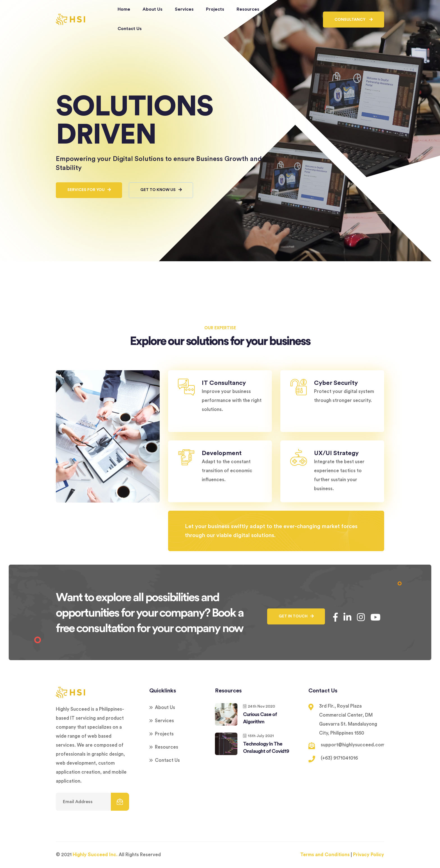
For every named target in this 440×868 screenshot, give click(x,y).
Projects (215, 9)
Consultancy (354, 20)
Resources (248, 9)
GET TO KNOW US (162, 190)
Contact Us (130, 29)
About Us (153, 9)
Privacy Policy (369, 855)
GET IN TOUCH (296, 617)
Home (124, 9)
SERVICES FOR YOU (89, 190)
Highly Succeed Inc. (95, 855)
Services (184, 9)
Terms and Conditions (325, 855)
